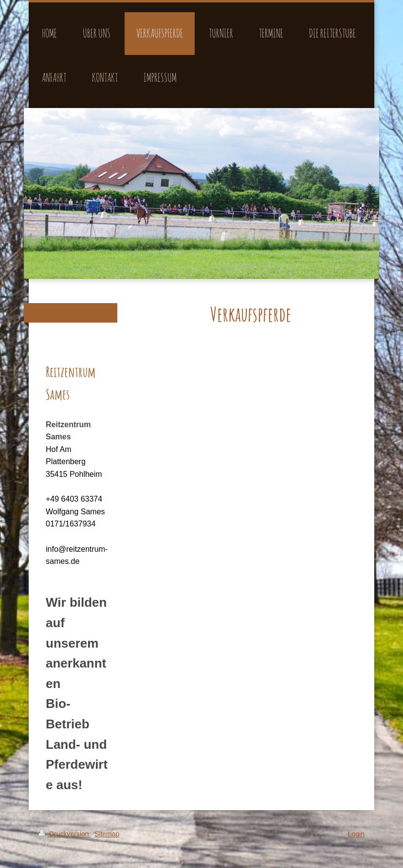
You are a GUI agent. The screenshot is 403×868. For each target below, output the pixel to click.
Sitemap (107, 834)
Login (356, 834)
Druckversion (64, 834)
